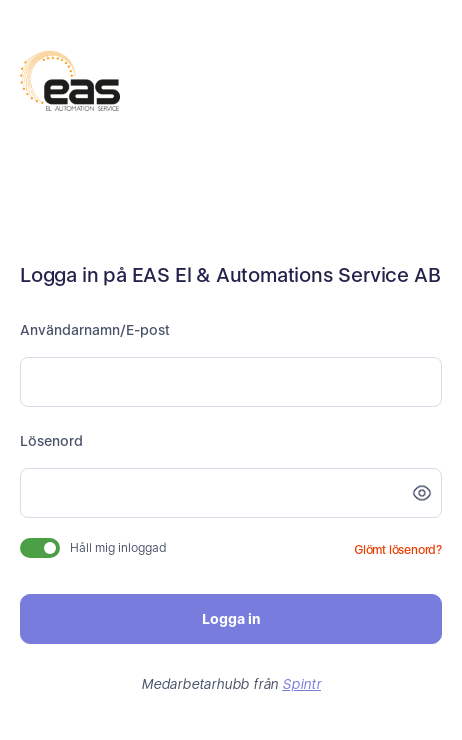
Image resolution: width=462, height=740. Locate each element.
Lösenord (51, 441)
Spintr (301, 684)
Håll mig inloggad (118, 548)
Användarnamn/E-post (95, 330)
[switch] (40, 548)
